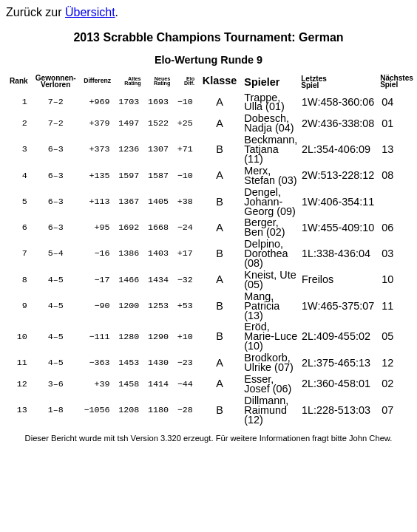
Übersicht (90, 12)
